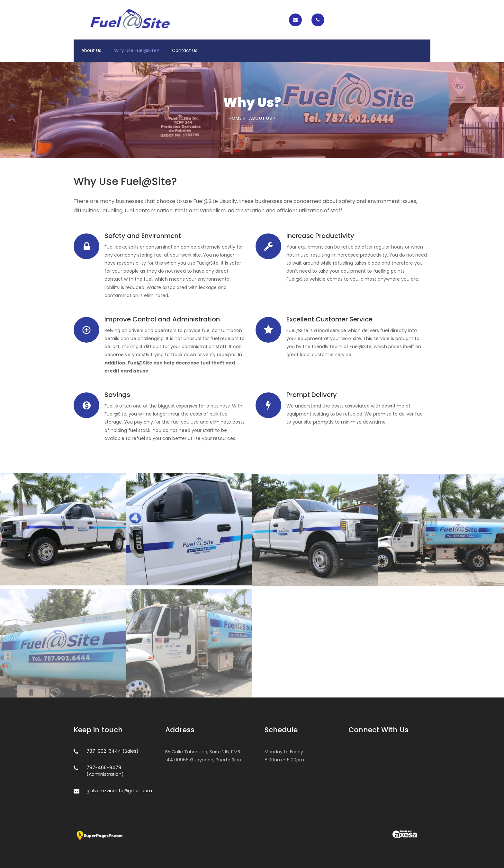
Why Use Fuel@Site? (137, 50)
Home (237, 118)
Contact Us (185, 50)
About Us (91, 50)
